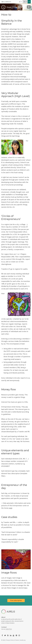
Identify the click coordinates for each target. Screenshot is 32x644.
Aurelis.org (23, 640)
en (25, 2)
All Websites (6, 2)
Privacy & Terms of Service (13, 640)
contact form (9, 629)
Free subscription (16, 600)
